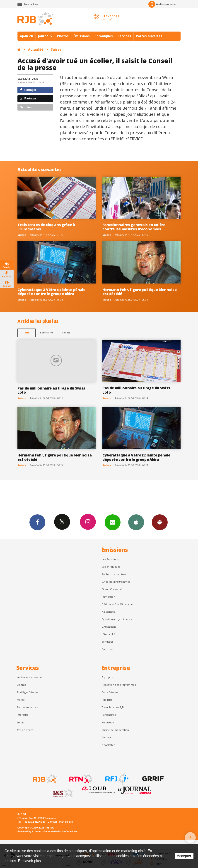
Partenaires (109, 715)
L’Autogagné (109, 627)
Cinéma (21, 685)
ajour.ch (27, 36)
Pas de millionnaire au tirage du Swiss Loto (51, 390)
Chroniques (104, 36)
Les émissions (110, 559)
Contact (106, 737)
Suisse (56, 49)
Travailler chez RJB (113, 707)
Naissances (108, 612)
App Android (160, 522)
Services (124, 36)
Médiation (108, 722)
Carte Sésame (110, 692)
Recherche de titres (114, 574)
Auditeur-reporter (163, 4)
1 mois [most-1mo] (66, 332)
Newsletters (113, 522)
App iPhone (136, 522)
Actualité (36, 49)
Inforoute (23, 715)
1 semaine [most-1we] (46, 332)
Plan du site (66, 822)
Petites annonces (27, 707)
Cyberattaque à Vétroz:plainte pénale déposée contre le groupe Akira (51, 292)
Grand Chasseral (112, 589)
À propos (107, 677)
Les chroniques (111, 567)
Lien (26, 107)
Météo (21, 700)
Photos (63, 36)
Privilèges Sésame (28, 692)
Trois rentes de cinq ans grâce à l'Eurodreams (46, 227)
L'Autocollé (108, 634)
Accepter (184, 856)
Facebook (37, 522)
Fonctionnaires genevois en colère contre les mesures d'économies (134, 227)
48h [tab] (27, 332)
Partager (28, 90)
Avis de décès (25, 730)
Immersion (108, 597)
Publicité (107, 700)
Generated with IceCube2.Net (60, 831)
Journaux (45, 36)
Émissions (82, 36)
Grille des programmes (116, 582)
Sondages (107, 642)
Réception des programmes (119, 685)
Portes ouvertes (149, 36)
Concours (107, 649)
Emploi (21, 722)
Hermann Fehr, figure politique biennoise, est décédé (140, 292)
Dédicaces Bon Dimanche (117, 604)
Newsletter (108, 745)
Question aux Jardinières (117, 619)
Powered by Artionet (29, 831)
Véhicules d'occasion (29, 677)
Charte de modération (115, 730)
